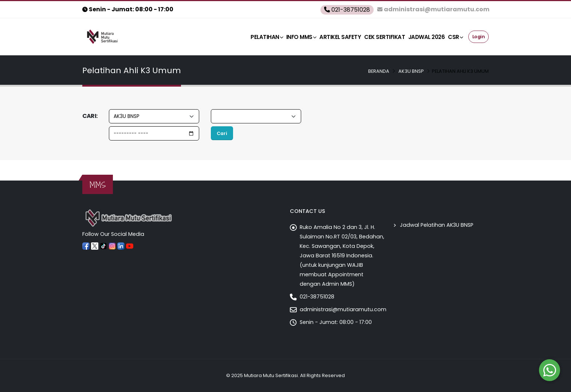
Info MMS (301, 37)
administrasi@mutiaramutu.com (343, 309)
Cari (222, 133)
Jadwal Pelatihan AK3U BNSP (437, 225)
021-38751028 (317, 297)
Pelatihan (267, 37)
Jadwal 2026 (427, 37)
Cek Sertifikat (385, 37)
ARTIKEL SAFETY (340, 37)
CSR (455, 37)
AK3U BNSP (411, 71)
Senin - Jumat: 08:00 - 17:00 (336, 322)
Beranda (379, 71)
